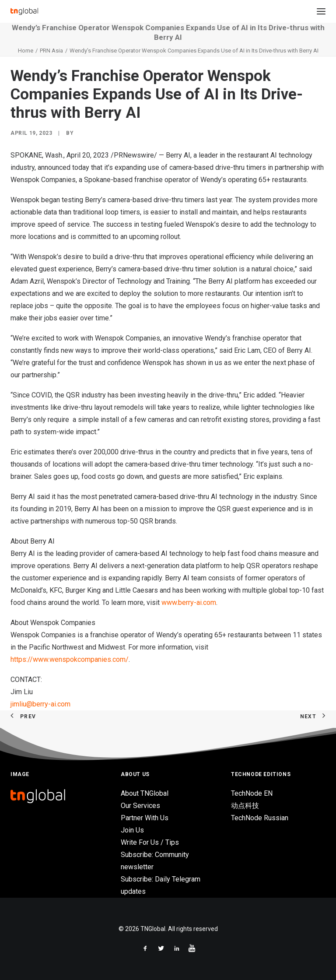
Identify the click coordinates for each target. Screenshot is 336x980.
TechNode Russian (260, 818)
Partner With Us (145, 818)
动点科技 (245, 806)
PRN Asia (51, 51)
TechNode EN (252, 793)
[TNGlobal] (24, 11)
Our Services (140, 806)
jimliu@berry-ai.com (41, 704)
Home (26, 51)
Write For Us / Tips (150, 842)
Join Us (132, 830)
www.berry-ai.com (189, 602)
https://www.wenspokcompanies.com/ (70, 659)
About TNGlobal (145, 793)
